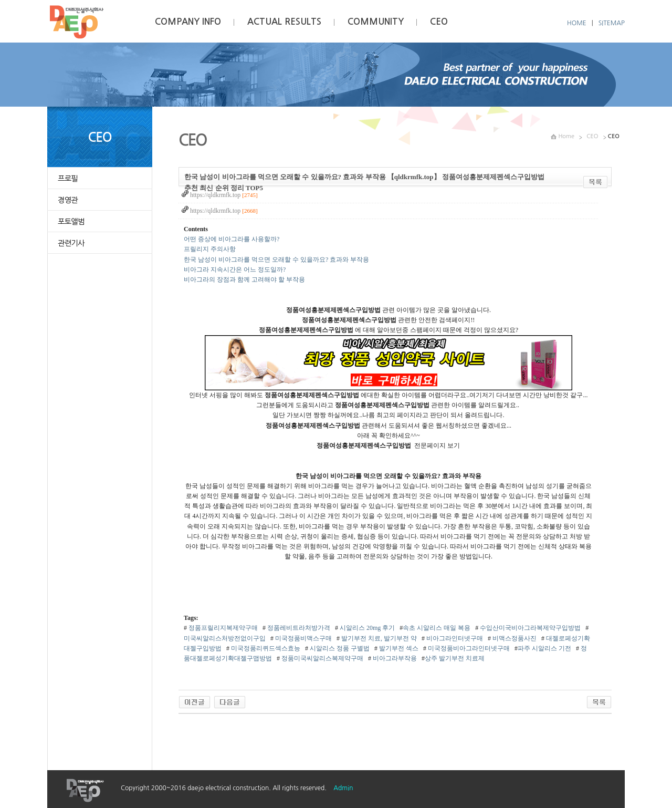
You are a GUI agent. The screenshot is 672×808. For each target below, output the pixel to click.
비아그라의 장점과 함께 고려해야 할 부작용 (244, 279)
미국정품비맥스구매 (303, 638)
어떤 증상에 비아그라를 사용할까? (232, 239)
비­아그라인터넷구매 (454, 638)
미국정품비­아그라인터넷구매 (468, 648)
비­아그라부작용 (394, 658)
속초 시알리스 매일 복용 (437, 628)
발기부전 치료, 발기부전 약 (378, 638)
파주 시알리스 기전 (544, 648)
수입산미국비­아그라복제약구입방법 (529, 628)
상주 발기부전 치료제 (455, 658)
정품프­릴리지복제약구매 (222, 628)
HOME (577, 23)
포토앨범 (71, 222)
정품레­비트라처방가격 (298, 628)
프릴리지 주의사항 (210, 249)
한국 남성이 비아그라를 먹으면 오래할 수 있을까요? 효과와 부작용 (276, 260)
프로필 (68, 179)
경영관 (68, 200)
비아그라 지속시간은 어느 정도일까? (235, 270)
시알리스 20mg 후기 (366, 628)
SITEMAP (612, 23)
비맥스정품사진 (514, 638)
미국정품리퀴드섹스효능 (265, 648)
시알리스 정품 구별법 (339, 648)
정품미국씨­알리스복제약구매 (322, 658)
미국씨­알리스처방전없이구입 (225, 638)
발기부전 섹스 (398, 648)
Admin (343, 788)
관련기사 (71, 243)
